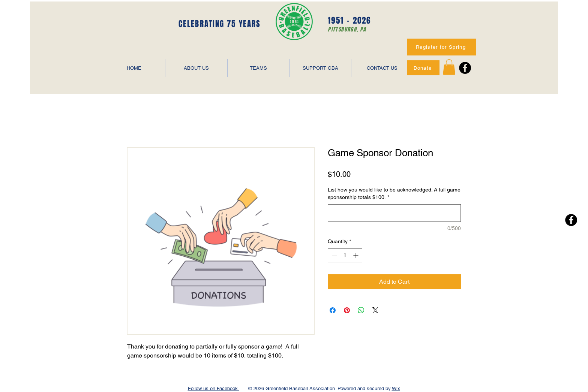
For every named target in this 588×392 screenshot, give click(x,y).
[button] (449, 67)
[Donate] (423, 68)
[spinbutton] (345, 255)
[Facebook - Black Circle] (465, 68)
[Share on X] (375, 310)
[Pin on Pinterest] (347, 310)
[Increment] (356, 255)
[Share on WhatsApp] (361, 310)
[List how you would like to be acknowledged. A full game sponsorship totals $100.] (394, 213)
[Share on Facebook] (333, 310)
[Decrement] (334, 255)
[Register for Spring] (442, 47)
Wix (396, 388)
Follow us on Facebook (214, 388)
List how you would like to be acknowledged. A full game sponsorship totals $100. (394, 193)
